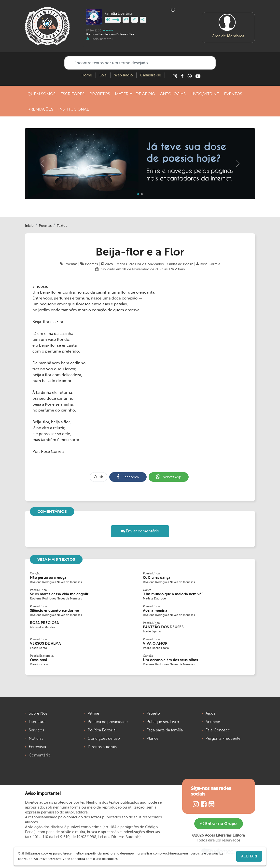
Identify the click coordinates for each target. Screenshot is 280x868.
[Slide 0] (138, 194)
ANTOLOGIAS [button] (173, 94)
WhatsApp (169, 477)
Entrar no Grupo (219, 824)
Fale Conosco (218, 730)
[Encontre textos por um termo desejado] (140, 63)
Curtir (98, 477)
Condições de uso (104, 739)
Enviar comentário (140, 531)
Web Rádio (123, 75)
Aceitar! (249, 856)
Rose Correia (208, 264)
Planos (153, 739)
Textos (62, 226)
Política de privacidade (108, 722)
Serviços (36, 730)
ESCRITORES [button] (72, 94)
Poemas (45, 226)
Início (29, 226)
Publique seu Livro (163, 722)
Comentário (40, 755)
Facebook (128, 477)
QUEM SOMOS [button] (42, 94)
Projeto (153, 713)
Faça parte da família (165, 730)
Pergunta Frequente (223, 739)
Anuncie (213, 722)
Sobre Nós (38, 713)
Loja (103, 75)
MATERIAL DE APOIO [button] (135, 94)
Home (87, 75)
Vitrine (93, 713)
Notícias (36, 739)
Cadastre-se (151, 75)
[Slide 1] (142, 194)
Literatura (37, 722)
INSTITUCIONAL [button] (74, 109)
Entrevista (37, 747)
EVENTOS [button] (233, 94)
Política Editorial (102, 730)
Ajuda (210, 713)
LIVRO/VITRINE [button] (205, 94)
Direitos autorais (102, 747)
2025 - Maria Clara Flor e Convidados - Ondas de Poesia (147, 264)
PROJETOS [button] (100, 94)
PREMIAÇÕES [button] (40, 109)
